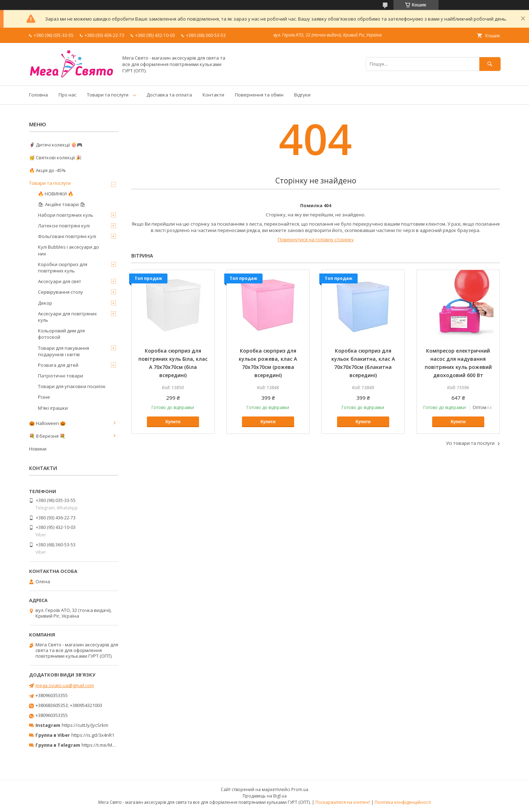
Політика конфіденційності (403, 802)
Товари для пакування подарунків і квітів (64, 351)
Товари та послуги (108, 95)
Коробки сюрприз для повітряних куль (63, 267)
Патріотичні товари (60, 376)
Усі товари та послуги (470, 443)
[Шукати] (490, 64)
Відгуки (302, 95)
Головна (38, 95)
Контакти (213, 95)
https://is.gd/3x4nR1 (93, 735)
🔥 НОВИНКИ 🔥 (56, 194)
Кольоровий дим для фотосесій (61, 334)
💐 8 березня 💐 (47, 436)
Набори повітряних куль (66, 215)
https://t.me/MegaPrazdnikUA (114, 745)
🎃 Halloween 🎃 (47, 423)
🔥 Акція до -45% (47, 170)
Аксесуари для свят (60, 281)
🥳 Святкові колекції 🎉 (55, 158)
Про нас (67, 95)
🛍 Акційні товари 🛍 (62, 204)
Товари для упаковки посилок (72, 386)
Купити (173, 422)
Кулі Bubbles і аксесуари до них (68, 250)
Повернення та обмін (259, 95)
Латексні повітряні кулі (64, 226)
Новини (38, 449)
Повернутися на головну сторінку (316, 239)
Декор (45, 303)
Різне (44, 397)
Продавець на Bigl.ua (265, 796)
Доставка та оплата (169, 95)
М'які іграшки (53, 408)
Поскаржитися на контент (343, 802)
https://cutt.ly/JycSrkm (85, 725)
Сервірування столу (60, 292)
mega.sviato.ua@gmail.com (65, 685)
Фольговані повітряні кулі (67, 236)
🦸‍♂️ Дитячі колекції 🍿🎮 (56, 145)
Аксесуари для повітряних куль (67, 317)
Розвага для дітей (58, 365)
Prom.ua (300, 789)
